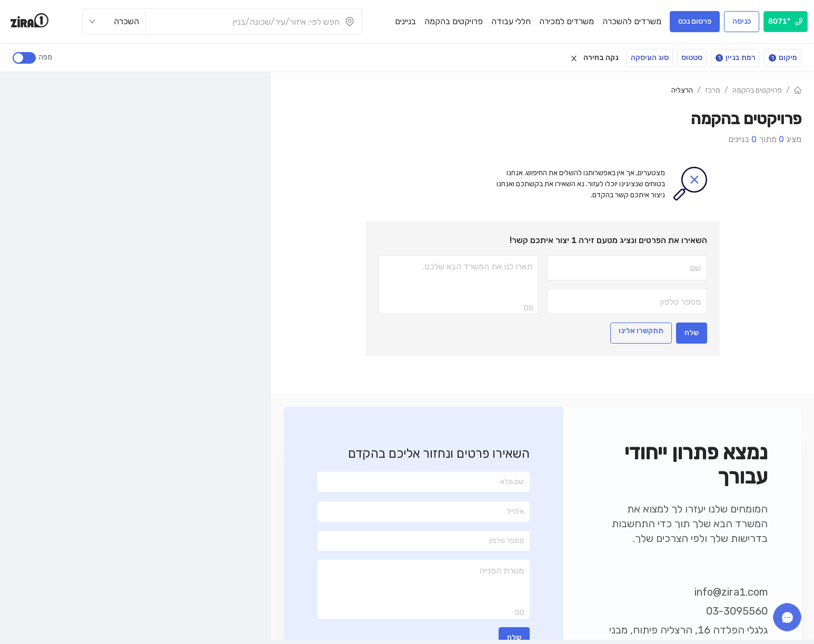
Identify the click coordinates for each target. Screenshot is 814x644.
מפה (44, 57)
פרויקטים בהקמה (757, 90)
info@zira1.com (731, 592)
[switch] (24, 58)
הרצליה (682, 90)
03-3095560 (737, 611)
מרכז (713, 90)
